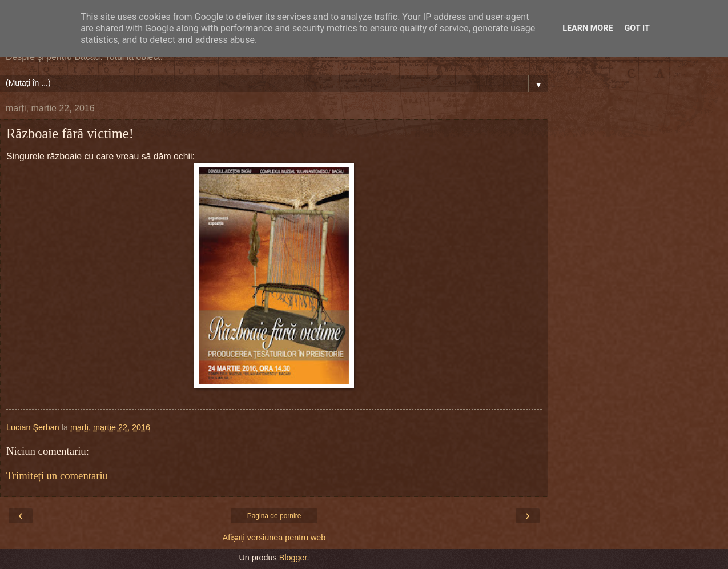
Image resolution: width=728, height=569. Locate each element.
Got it (637, 28)
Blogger (293, 558)
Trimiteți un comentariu (57, 476)
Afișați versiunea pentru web (274, 538)
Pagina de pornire (274, 516)
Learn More (588, 28)
